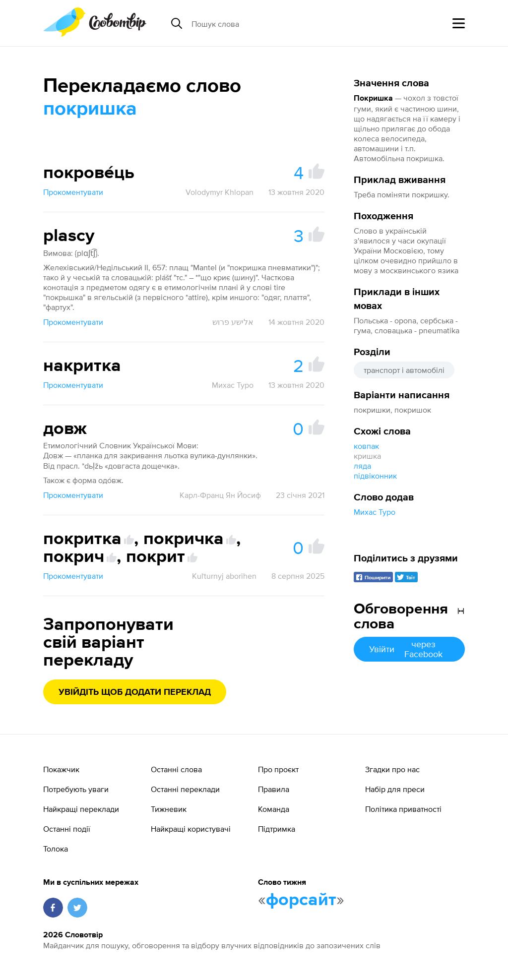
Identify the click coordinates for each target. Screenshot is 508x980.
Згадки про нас (392, 769)
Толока (56, 849)
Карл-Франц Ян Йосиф (220, 495)
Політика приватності (403, 809)
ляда (362, 466)
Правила (274, 789)
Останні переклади (185, 789)
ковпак (366, 446)
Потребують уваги (76, 789)
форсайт (301, 900)
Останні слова (176, 769)
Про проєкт (278, 769)
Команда (274, 809)
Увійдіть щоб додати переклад (135, 692)
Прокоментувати (73, 192)
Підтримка (277, 829)
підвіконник (375, 476)
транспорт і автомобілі (404, 370)
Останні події (67, 829)
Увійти (409, 649)
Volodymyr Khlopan (220, 192)
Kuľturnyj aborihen (224, 576)
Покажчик (61, 769)
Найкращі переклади (81, 809)
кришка (367, 456)
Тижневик (169, 809)
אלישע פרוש (233, 322)
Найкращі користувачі (191, 829)
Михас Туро (375, 512)
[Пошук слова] (268, 23)
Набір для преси (395, 789)
